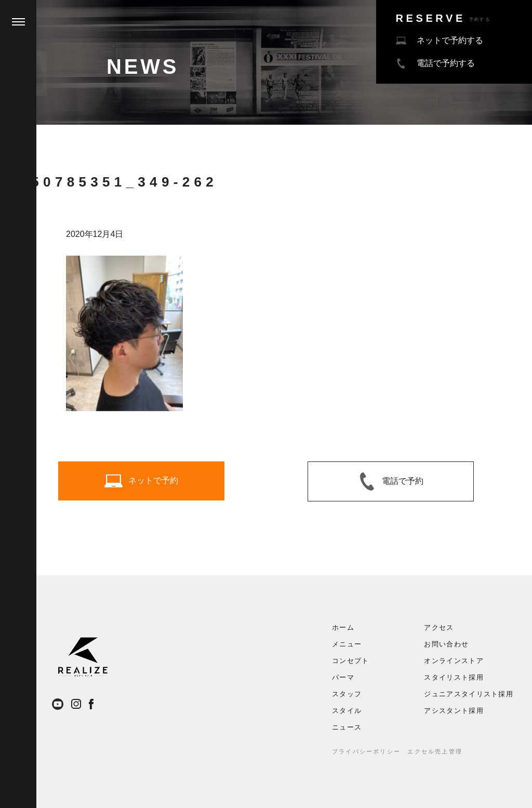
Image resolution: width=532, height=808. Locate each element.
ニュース (347, 727)
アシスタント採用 (454, 711)
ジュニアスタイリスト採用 (469, 694)
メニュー (347, 644)
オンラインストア (454, 661)
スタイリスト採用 (454, 677)
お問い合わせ (446, 644)
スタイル (347, 711)
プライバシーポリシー (366, 751)
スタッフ (347, 694)
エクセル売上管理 (435, 751)
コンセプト (351, 661)
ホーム (343, 627)
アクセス (439, 627)
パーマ (343, 677)
